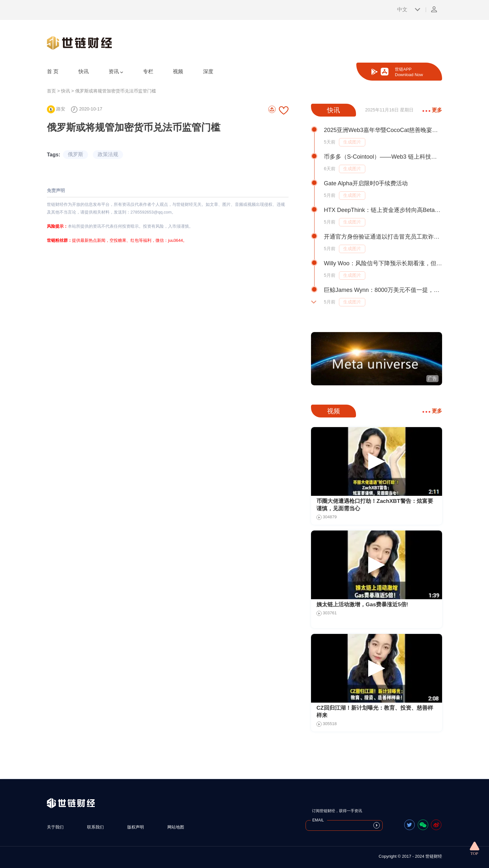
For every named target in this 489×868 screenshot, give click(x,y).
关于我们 (55, 827)
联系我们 (95, 827)
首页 (51, 91)
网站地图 (176, 827)
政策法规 (108, 154)
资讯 (116, 72)
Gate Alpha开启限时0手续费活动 (366, 183)
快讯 (84, 71)
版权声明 (136, 827)
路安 (56, 109)
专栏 (148, 71)
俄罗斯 (76, 154)
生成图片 (352, 142)
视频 (178, 71)
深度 (208, 71)
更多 (432, 110)
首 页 (53, 71)
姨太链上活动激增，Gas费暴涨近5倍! (362, 605)
